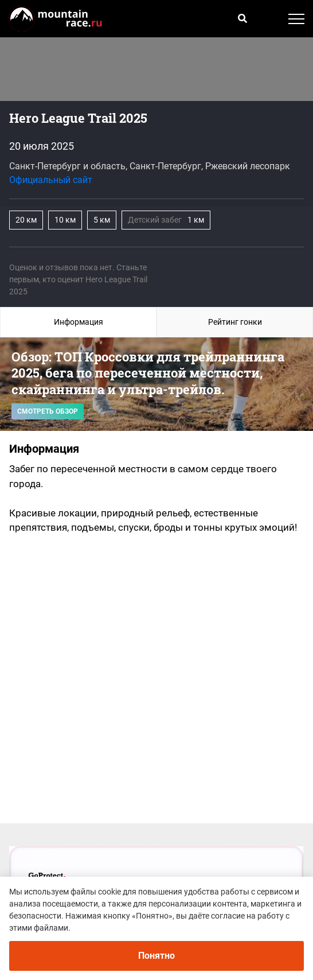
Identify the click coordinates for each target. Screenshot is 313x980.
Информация (79, 322)
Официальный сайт (51, 180)
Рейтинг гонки (235, 322)
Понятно (156, 956)
